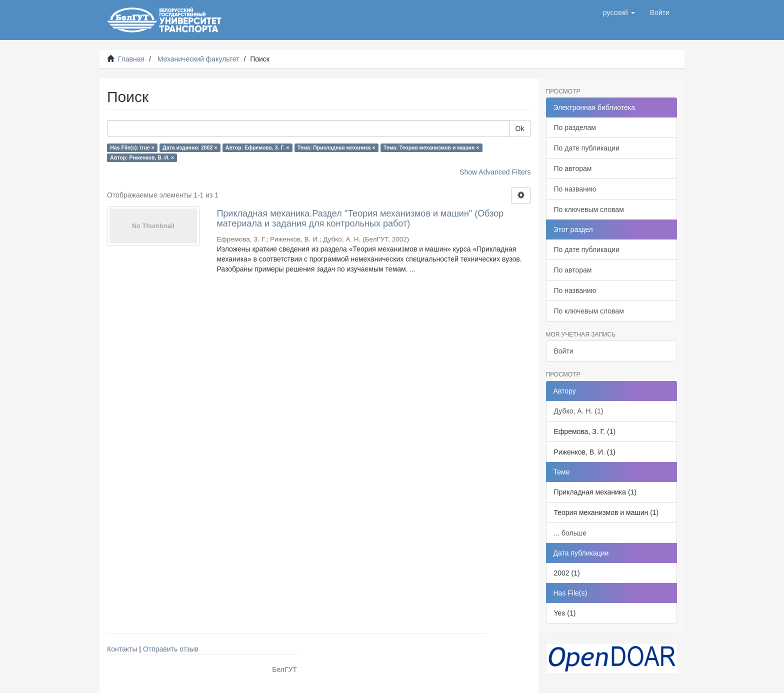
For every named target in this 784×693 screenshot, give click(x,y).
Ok (520, 128)
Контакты (122, 649)
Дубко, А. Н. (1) (579, 411)
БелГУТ (284, 669)
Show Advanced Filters (495, 172)
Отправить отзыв (171, 649)
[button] (619, 12)
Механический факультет (198, 59)
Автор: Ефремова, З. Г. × (257, 147)
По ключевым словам (589, 209)
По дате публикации (587, 148)
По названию (575, 189)
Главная (131, 59)
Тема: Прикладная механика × (336, 147)
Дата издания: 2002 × (190, 147)
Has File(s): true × (132, 147)
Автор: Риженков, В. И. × (142, 157)
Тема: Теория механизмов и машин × (431, 147)
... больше (570, 533)
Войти (564, 351)
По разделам (575, 127)
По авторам (573, 168)
